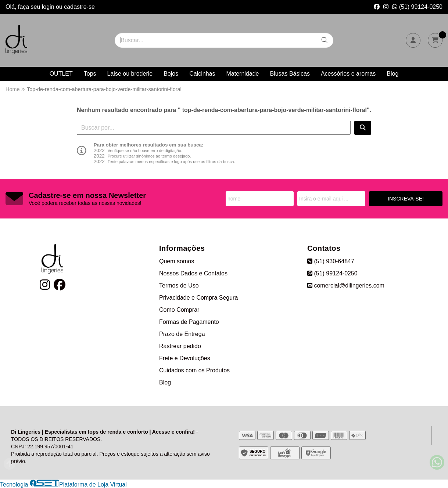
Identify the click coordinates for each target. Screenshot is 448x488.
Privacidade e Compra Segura (198, 298)
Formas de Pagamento (189, 322)
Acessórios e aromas (348, 74)
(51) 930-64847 (331, 261)
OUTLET (61, 74)
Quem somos (177, 261)
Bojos (171, 74)
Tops (90, 74)
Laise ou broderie (130, 74)
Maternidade (242, 74)
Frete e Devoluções (185, 358)
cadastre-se (79, 7)
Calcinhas (202, 74)
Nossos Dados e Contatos (193, 273)
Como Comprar (179, 310)
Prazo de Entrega (182, 334)
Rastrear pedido (180, 346)
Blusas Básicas (290, 74)
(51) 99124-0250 (417, 7)
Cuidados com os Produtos (194, 370)
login (49, 7)
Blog (393, 74)
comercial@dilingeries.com (346, 285)
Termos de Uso (179, 285)
